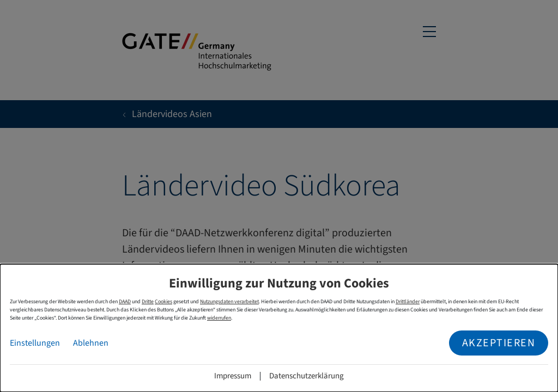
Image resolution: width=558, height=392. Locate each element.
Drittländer (408, 302)
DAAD (125, 302)
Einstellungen (35, 343)
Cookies (163, 302)
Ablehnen (91, 343)
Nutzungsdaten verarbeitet (229, 302)
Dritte (148, 302)
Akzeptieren (499, 343)
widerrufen (219, 318)
